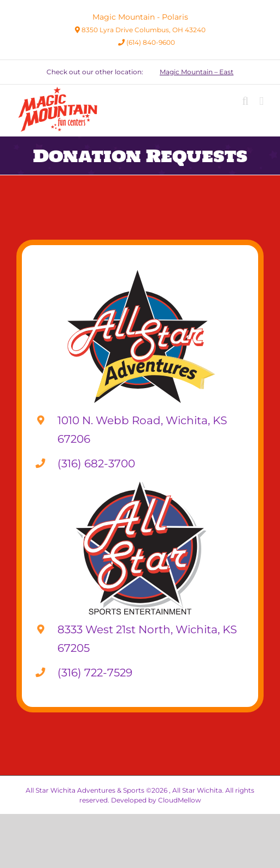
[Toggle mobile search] (246, 101)
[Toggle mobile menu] (261, 101)
